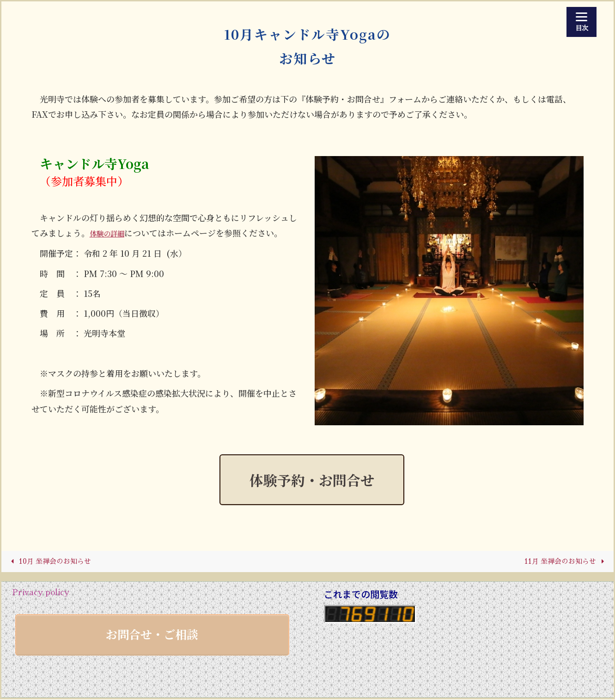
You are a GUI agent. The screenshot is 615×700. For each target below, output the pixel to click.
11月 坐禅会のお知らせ (562, 562)
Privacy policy (41, 593)
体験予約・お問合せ (312, 480)
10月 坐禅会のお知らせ (52, 562)
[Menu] (582, 22)
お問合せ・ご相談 (152, 635)
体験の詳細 (110, 233)
